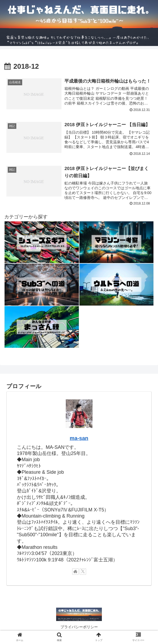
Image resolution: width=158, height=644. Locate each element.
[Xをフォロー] (83, 572)
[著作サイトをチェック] (75, 572)
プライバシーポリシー (79, 627)
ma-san (79, 438)
